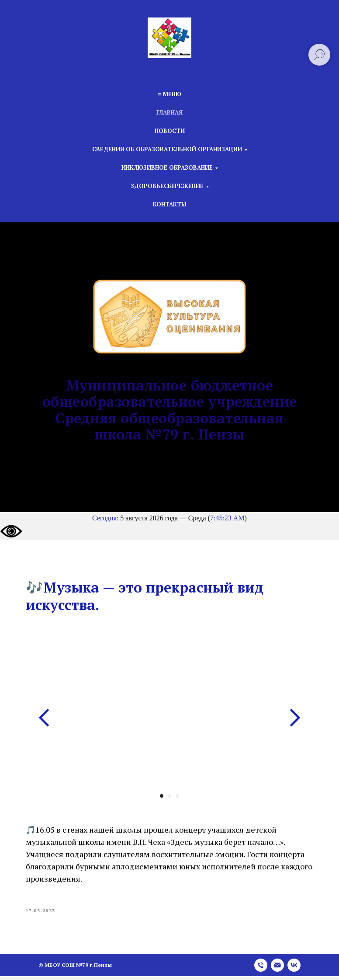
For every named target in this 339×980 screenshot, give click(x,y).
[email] (277, 969)
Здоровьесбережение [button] (167, 186)
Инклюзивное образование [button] (167, 167)
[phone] (261, 969)
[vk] (294, 969)
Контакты (169, 204)
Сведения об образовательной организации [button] (167, 149)
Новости (170, 131)
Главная (169, 112)
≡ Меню (169, 94)
